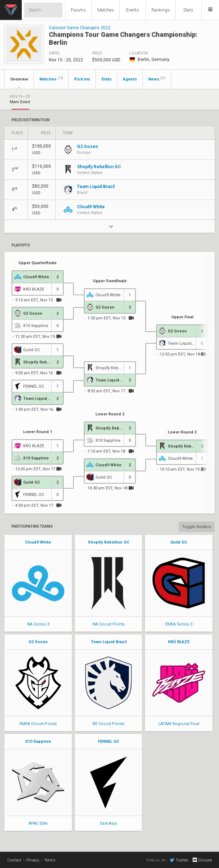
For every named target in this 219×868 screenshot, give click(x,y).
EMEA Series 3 (179, 624)
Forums (78, 10)
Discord (202, 860)
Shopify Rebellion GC (109, 542)
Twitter (179, 860)
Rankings (161, 10)
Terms (50, 860)
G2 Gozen (38, 642)
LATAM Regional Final (179, 724)
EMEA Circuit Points (38, 724)
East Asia (108, 823)
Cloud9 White (38, 542)
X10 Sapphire (38, 741)
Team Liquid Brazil (109, 642)
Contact (14, 860)
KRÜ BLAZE (179, 642)
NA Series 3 (38, 624)
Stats (188, 10)
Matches (106, 10)
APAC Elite (38, 823)
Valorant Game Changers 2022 (80, 28)
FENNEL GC (109, 741)
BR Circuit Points (108, 724)
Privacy (33, 860)
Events (133, 10)
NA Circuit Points (109, 624)
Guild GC (179, 542)
